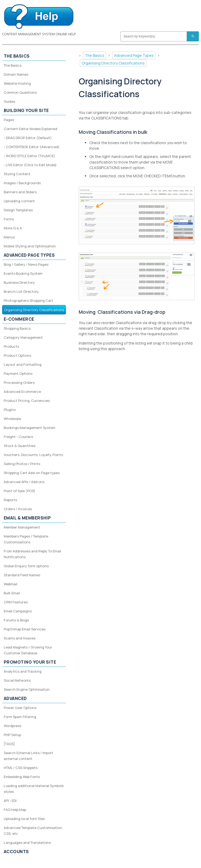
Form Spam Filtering (20, 717)
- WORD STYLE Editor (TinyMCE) (30, 156)
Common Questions (20, 92)
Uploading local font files (24, 819)
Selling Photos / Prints (22, 464)
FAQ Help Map (15, 810)
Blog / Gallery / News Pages (26, 264)
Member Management (22, 527)
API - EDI (10, 801)
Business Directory (19, 282)
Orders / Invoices (18, 509)
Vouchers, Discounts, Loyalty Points (33, 455)
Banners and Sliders (20, 192)
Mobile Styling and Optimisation (30, 246)
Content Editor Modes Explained (30, 129)
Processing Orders (19, 383)
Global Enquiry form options (26, 566)
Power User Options (20, 708)
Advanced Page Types (134, 55)
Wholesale (12, 419)
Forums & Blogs (16, 620)
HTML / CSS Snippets (21, 768)
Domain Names (16, 74)
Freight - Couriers (18, 437)
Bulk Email (12, 593)
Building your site (26, 110)
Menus (9, 237)
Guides (9, 101)
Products (11, 346)
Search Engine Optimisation (27, 689)
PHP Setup (12, 735)
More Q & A (13, 228)
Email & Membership (27, 518)
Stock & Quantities (20, 446)
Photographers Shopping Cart (28, 300)
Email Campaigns (18, 611)
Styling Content (17, 174)
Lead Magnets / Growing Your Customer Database (28, 650)
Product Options (17, 355)
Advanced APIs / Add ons (24, 482)
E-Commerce (19, 319)
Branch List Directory (21, 291)
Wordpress (12, 726)
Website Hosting (17, 83)
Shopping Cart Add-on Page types (32, 473)
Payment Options (18, 373)
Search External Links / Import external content (28, 756)
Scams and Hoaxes (20, 638)
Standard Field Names (22, 575)
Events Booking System (23, 273)
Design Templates (18, 210)
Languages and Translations (27, 843)
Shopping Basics (17, 328)
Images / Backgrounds (22, 183)
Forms (9, 219)
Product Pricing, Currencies (27, 401)
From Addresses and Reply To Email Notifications (32, 554)
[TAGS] (9, 744)
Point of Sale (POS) (20, 491)
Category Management (23, 337)
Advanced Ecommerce (22, 392)
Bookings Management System (30, 428)
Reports (10, 500)
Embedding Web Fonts (22, 777)
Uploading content (19, 201)
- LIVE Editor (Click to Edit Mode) (30, 165)
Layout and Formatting (23, 364)
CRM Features (16, 602)
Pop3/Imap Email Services (25, 629)
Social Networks (17, 680)
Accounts (16, 852)
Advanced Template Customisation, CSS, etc (33, 831)
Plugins (10, 410)
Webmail (11, 584)
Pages (9, 120)
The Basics (95, 55)
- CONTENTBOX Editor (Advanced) (32, 147)
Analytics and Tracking (23, 671)
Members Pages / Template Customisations (26, 539)
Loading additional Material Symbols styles (34, 789)
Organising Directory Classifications (113, 63)
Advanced (15, 698)
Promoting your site (30, 662)
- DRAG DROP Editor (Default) (28, 138)
